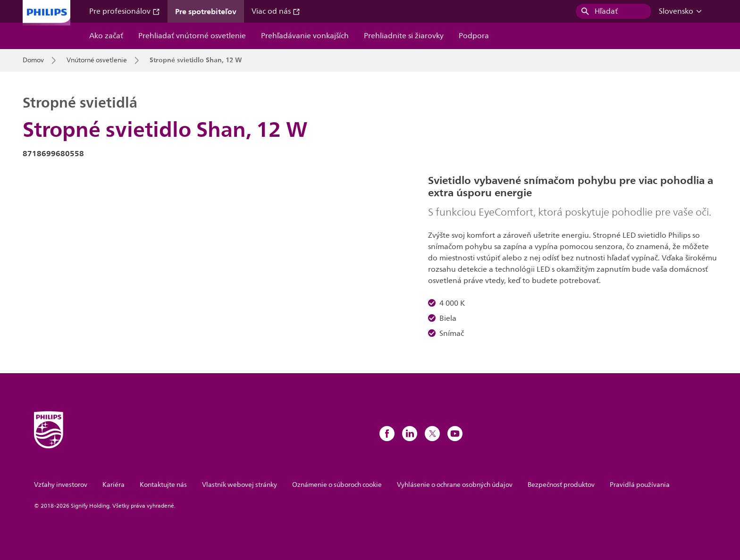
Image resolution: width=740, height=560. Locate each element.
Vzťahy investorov (61, 485)
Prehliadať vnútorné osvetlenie (192, 36)
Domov (33, 60)
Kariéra (114, 485)
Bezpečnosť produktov (561, 485)
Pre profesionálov (125, 11)
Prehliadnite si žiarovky (404, 36)
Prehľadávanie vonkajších (305, 36)
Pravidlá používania (640, 485)
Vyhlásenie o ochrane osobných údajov (455, 485)
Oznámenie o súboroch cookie (337, 485)
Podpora (474, 36)
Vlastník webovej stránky (240, 485)
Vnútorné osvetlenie (97, 60)
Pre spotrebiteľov (206, 11)
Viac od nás (276, 11)
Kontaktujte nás (163, 485)
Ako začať (106, 36)
